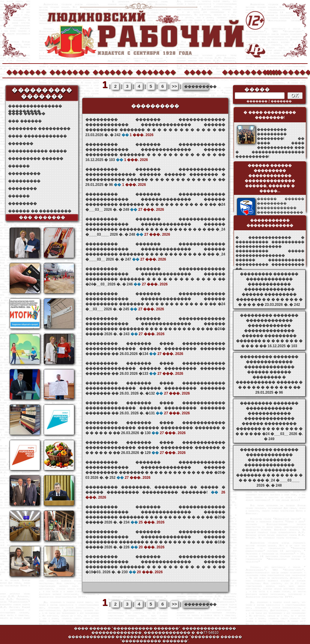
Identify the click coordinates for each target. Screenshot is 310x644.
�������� (285, 72)
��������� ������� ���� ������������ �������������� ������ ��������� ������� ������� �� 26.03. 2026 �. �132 (155, 388)
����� (198, 72)
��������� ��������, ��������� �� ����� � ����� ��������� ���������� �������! (155, 492)
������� (26, 72)
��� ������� (42, 217)
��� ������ (25, 121)
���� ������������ (37, 136)
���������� (242, 72)
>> (175, 86)
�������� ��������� (39, 129)
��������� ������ (35, 159)
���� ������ (27, 114)
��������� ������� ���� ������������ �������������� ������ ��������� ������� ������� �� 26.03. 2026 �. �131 (155, 408)
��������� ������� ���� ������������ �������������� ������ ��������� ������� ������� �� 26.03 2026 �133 (155, 368)
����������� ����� (37, 151)
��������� (24, 174)
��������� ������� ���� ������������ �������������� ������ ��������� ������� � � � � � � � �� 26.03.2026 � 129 (155, 448)
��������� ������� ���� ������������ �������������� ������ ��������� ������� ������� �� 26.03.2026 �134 (155, 349)
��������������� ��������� (35, 106)
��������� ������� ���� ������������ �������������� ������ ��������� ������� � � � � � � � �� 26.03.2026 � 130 (155, 428)
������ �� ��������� (40, 211)
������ (19, 166)
